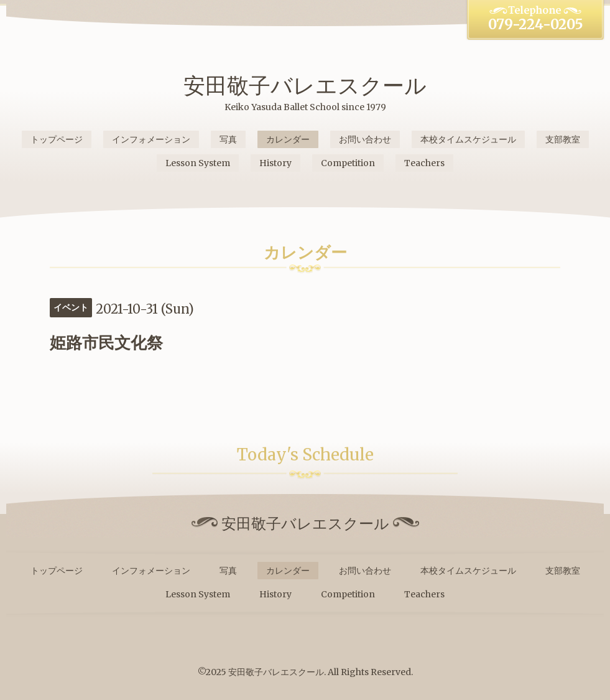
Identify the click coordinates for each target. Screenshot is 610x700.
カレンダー (288, 139)
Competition (348, 163)
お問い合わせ (365, 139)
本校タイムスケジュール (468, 139)
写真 (228, 139)
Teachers (424, 163)
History (275, 163)
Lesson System (198, 163)
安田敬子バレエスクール (305, 86)
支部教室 (563, 139)
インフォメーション (151, 139)
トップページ (57, 139)
